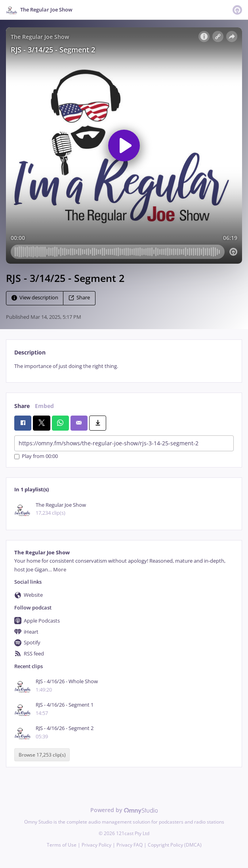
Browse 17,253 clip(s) (42, 755)
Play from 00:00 (36, 457)
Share (79, 298)
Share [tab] (22, 406)
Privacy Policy (96, 845)
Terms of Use (62, 845)
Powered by (124, 810)
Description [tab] (30, 352)
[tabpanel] (124, 366)
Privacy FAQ (130, 845)
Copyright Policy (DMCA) (175, 845)
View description (35, 298)
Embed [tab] (44, 406)
